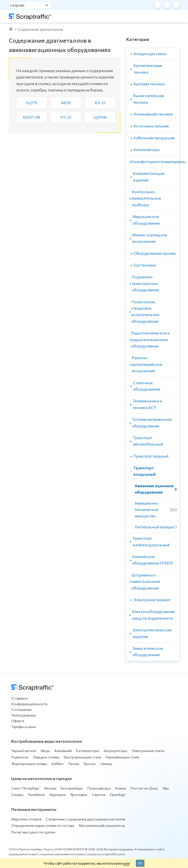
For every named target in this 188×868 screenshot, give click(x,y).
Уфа (165, 788)
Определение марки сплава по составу (43, 825)
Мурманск (58, 795)
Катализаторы (88, 751)
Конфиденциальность (29, 704)
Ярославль (79, 795)
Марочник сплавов (26, 819)
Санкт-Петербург (25, 788)
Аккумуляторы (115, 751)
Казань (121, 788)
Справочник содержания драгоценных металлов (86, 819)
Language (17, 5)
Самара (17, 795)
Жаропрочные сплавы (29, 764)
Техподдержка (24, 715)
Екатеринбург (72, 788)
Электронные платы (148, 751)
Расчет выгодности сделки (33, 832)
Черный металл (24, 751)
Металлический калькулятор (102, 825)
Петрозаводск (99, 788)
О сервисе (20, 698)
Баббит (58, 764)
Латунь (74, 764)
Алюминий (63, 751)
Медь (45, 751)
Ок (140, 863)
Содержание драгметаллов (40, 29)
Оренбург (118, 795)
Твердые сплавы (46, 757)
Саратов (99, 795)
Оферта (18, 721)
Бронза (90, 764)
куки (126, 863)
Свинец (106, 764)
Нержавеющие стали (122, 757)
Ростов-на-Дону (144, 788)
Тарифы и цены (24, 727)
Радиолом (20, 757)
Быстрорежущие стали (82, 757)
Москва (50, 788)
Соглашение (21, 709)
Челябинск (36, 795)
